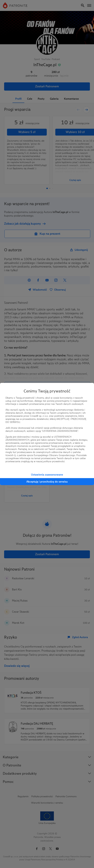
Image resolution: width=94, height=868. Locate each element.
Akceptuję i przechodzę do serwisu (47, 482)
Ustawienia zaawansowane (47, 475)
